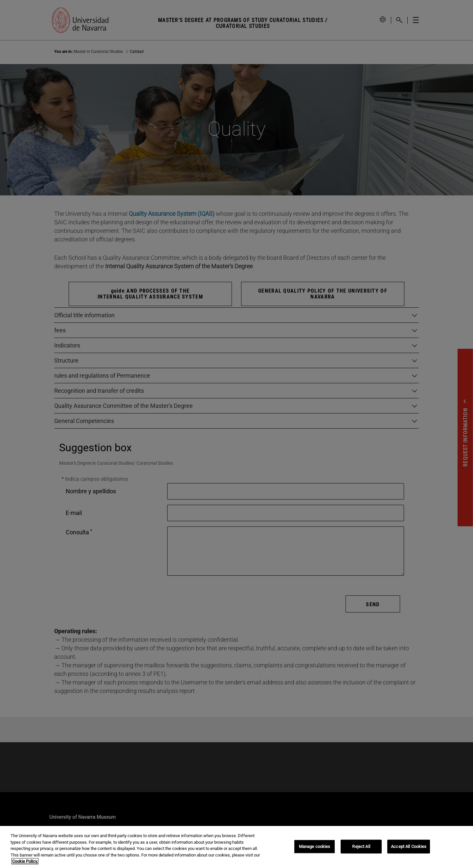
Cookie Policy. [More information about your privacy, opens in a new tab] (25, 861)
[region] (236, 847)
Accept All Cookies (409, 846)
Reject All (361, 846)
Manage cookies (315, 846)
